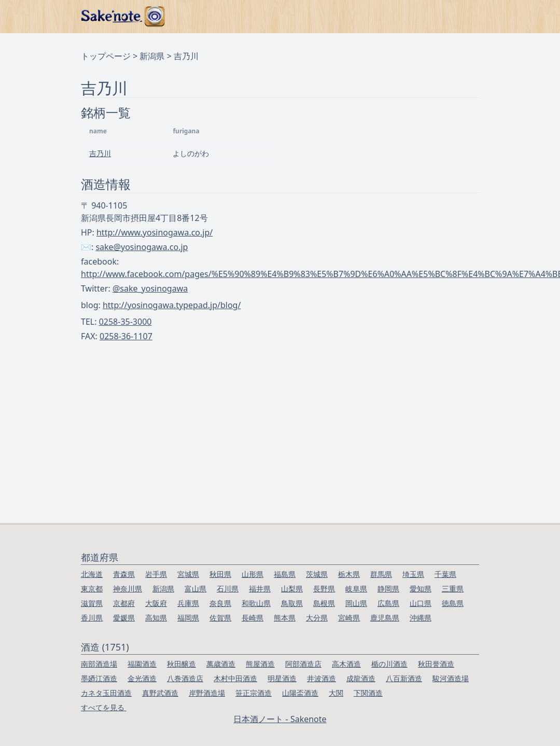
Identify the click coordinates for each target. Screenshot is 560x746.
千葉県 (445, 574)
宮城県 (188, 574)
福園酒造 (142, 664)
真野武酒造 (160, 693)
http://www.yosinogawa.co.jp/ (155, 232)
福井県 (260, 589)
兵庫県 (188, 603)
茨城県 (317, 574)
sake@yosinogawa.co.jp (142, 247)
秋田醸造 (181, 664)
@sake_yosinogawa (150, 288)
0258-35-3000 (125, 322)
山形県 (253, 574)
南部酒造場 (99, 664)
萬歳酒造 (221, 664)
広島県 (388, 603)
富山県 (195, 589)
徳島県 (453, 603)
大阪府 (156, 603)
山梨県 (292, 589)
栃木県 (349, 574)
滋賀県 (92, 603)
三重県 (453, 589)
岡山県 (356, 603)
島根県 (324, 603)
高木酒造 (346, 664)
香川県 (92, 618)
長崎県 (253, 618)
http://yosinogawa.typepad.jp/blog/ (172, 305)
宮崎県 (349, 618)
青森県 (124, 574)
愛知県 (421, 589)
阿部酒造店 (303, 664)
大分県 (317, 618)
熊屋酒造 (260, 664)
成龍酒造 (361, 678)
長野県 (324, 589)
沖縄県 (421, 618)
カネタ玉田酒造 (106, 693)
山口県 (421, 603)
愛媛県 (124, 618)
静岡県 (388, 589)
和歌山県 (256, 603)
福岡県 (188, 618)
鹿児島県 (385, 618)
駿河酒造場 (451, 678)
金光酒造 (142, 678)
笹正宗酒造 (254, 693)
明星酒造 (282, 678)
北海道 (92, 574)
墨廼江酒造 (99, 678)
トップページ (106, 56)
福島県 (285, 574)
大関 (336, 693)
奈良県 (220, 603)
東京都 (92, 589)
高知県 (156, 618)
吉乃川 (100, 153)
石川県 (228, 589)
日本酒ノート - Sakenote (280, 719)
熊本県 (285, 618)
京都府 (124, 603)
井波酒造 (321, 678)
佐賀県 (220, 618)
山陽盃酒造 (300, 693)
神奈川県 (128, 589)
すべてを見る (104, 707)
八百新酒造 (404, 678)
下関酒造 (368, 693)
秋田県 (220, 574)
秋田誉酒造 (436, 664)
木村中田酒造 (235, 678)
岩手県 (156, 574)
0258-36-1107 (126, 336)
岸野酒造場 (207, 693)
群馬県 (381, 574)
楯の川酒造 (389, 664)
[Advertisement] (280, 445)
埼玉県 (413, 574)
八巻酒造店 (185, 678)
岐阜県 (356, 589)
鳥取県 (292, 603)
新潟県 (152, 56)
